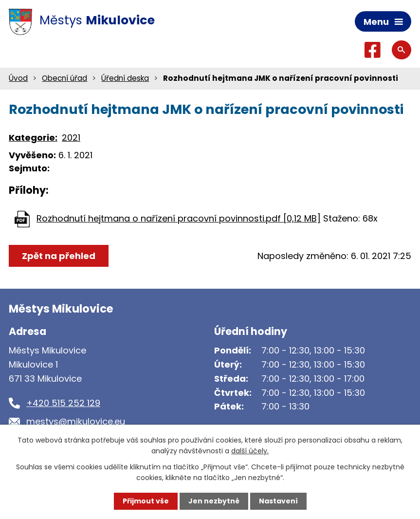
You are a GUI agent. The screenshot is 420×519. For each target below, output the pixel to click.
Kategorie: (33, 138)
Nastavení (278, 501)
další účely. (250, 451)
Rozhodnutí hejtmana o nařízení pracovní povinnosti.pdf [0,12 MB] (179, 218)
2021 (71, 138)
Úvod (18, 78)
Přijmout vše (146, 501)
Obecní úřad (64, 78)
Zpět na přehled (59, 256)
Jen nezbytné (214, 501)
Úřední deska (125, 78)
